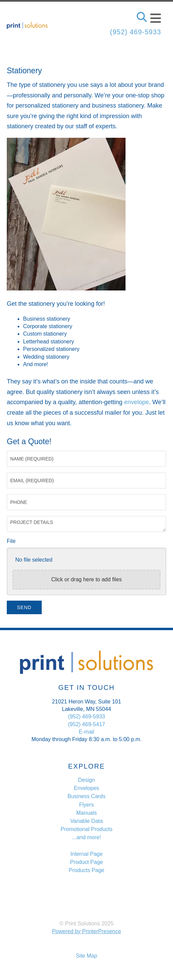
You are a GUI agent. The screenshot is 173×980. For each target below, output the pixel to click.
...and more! (86, 837)
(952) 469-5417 (86, 724)
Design (86, 780)
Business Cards (86, 796)
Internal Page (86, 854)
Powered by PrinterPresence (86, 931)
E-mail (86, 732)
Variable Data (86, 821)
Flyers (86, 805)
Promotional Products (87, 829)
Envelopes (87, 788)
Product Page (87, 862)
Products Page (87, 870)
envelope (137, 402)
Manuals (86, 813)
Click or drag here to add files (86, 579)
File (11, 541)
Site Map (86, 956)
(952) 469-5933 (136, 32)
